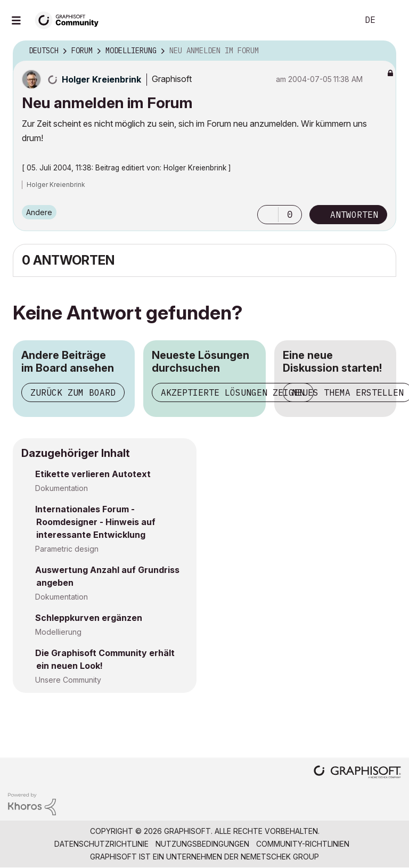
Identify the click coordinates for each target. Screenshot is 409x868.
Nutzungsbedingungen (202, 844)
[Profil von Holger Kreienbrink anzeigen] (101, 79)
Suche (338, 20)
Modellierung (58, 632)
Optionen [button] (381, 51)
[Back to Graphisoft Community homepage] (70, 19)
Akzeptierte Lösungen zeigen (233, 392)
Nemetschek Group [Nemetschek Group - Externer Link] (280, 857)
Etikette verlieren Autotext (93, 474)
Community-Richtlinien (303, 844)
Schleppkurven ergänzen (89, 618)
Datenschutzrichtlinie (101, 844)
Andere (39, 212)
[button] (268, 215)
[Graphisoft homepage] (357, 773)
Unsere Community (68, 680)
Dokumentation (62, 488)
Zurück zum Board (73, 392)
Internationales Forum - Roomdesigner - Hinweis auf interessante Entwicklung (95, 522)
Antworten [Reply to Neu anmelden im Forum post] (354, 215)
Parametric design (67, 549)
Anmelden (392, 20)
